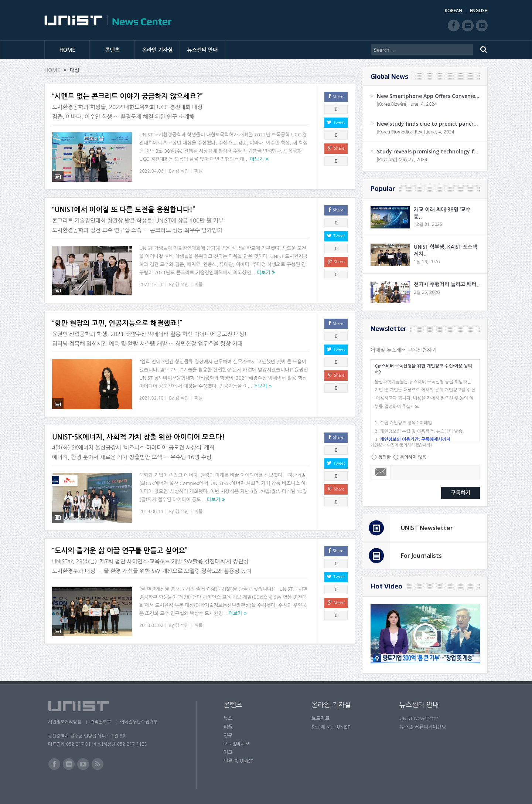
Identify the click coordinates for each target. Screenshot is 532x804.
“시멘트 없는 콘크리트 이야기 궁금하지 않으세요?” (127, 96)
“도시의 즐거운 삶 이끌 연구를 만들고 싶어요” (120, 532)
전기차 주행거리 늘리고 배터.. (447, 284)
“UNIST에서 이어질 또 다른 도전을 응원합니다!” (124, 205)
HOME (67, 50)
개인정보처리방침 (65, 722)
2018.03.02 (151, 607)
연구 (228, 735)
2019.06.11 (151, 498)
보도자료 (320, 718)
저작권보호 (101, 722)
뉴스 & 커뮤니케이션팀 (423, 727)
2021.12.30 (151, 280)
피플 (199, 171)
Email (381, 472)
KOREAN (453, 11)
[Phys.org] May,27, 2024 (402, 160)
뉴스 (228, 718)
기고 (228, 752)
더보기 (257, 159)
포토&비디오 (237, 744)
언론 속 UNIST (238, 761)
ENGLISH (479, 11)
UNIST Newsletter (427, 528)
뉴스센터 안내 (203, 50)
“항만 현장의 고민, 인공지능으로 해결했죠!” (117, 314)
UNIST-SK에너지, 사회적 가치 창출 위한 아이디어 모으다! (138, 423)
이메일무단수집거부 (140, 722)
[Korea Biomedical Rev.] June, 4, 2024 (415, 132)
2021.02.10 (151, 389)
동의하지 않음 (413, 457)
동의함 (385, 457)
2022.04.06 (151, 171)
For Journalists (421, 556)
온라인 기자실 (158, 50)
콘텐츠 (112, 50)
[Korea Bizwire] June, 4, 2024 (407, 104)
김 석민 (182, 171)
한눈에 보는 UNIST (331, 727)
